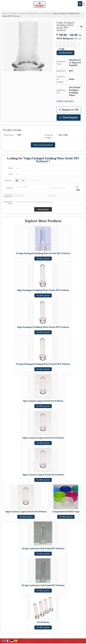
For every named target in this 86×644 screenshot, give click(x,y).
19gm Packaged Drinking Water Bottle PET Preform (43, 327)
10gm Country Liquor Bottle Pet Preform (43, 438)
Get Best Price (65, 53)
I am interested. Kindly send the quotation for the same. (48, 203)
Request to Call (69, 110)
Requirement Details (8, 203)
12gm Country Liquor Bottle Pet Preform (43, 475)
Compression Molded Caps (66, 512)
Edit (61, 49)
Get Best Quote (43, 258)
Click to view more (65, 101)
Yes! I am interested (43, 145)
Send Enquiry (69, 118)
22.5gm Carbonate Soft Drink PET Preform (43, 585)
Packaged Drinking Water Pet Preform (35, 13)
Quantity (10, 188)
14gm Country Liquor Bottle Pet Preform (26, 512)
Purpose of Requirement (8, 196)
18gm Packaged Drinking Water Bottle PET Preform (43, 290)
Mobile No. (9, 180)
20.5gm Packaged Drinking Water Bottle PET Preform (43, 364)
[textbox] (74, 44)
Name (10, 168)
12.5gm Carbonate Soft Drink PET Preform (43, 548)
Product (13, 13)
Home (5, 13)
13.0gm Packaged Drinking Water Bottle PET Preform (43, 253)
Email (11, 174)
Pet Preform (43, 622)
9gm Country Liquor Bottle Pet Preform (43, 401)
